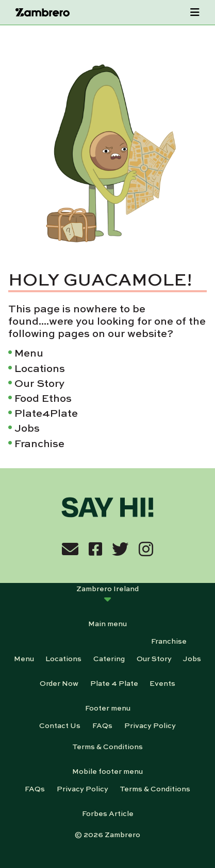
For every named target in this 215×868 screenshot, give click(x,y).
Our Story (39, 383)
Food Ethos (43, 397)
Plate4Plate (46, 412)
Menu (29, 352)
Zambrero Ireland (107, 588)
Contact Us (60, 725)
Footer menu (108, 707)
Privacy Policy (150, 725)
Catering (109, 658)
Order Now (59, 683)
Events (162, 683)
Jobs (27, 427)
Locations (40, 368)
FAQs (102, 725)
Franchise (39, 443)
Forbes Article (108, 813)
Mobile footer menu (107, 771)
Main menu (107, 623)
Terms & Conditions (107, 746)
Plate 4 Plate (114, 683)
